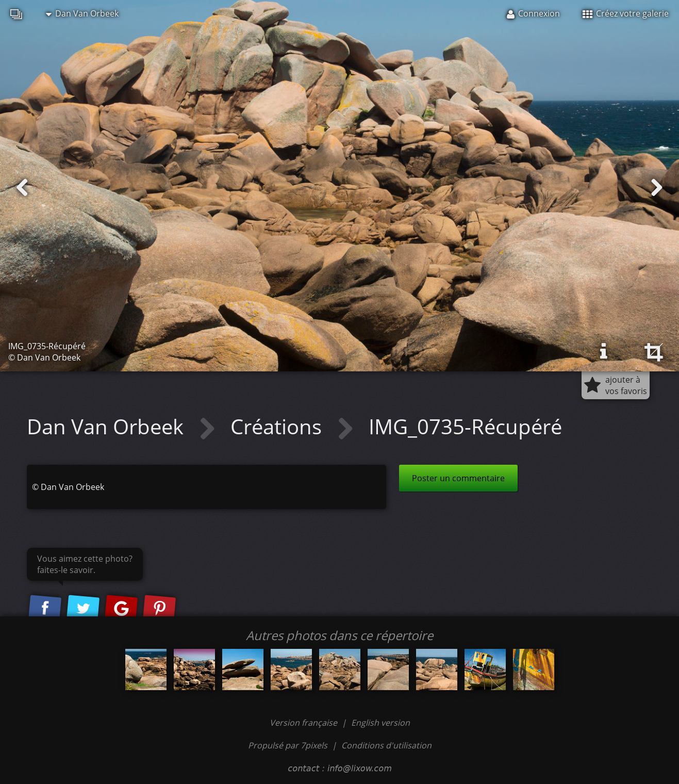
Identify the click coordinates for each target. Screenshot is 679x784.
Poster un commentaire (458, 478)
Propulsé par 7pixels (288, 745)
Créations (279, 426)
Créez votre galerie (626, 13)
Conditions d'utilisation (386, 745)
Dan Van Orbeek (82, 13)
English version (380, 723)
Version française (304, 723)
